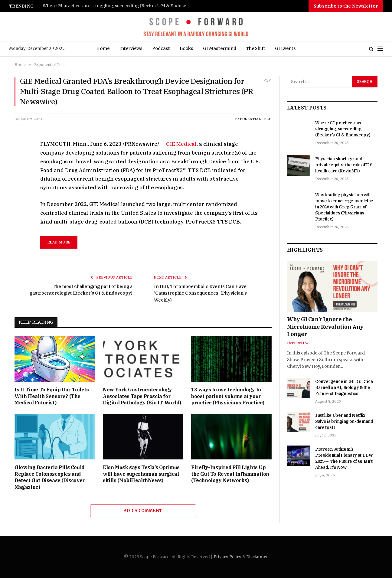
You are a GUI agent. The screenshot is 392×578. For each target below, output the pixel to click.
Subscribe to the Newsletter (346, 6)
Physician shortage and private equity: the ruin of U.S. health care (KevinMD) (345, 165)
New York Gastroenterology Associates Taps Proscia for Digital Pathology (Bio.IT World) (142, 396)
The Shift (256, 48)
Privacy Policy (227, 557)
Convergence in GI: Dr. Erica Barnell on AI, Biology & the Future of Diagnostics (344, 387)
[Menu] (380, 49)
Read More (59, 242)
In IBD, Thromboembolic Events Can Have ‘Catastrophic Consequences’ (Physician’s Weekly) (200, 293)
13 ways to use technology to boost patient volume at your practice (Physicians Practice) (228, 396)
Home (103, 48)
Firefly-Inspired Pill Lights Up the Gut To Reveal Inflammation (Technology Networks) (230, 474)
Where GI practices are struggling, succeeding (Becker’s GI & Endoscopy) (118, 6)
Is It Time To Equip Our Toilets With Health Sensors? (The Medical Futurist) (52, 396)
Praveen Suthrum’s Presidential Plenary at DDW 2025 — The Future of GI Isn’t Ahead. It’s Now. (344, 458)
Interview (298, 343)
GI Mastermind (220, 48)
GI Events (285, 48)
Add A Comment (143, 511)
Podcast (161, 48)
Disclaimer (257, 557)
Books (186, 48)
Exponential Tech (253, 119)
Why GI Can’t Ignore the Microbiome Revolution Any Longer (325, 327)
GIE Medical (181, 144)
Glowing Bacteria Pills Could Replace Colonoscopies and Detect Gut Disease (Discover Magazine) (50, 477)
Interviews (131, 48)
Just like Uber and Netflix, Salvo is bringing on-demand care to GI (344, 421)
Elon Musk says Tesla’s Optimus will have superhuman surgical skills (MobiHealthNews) (141, 474)
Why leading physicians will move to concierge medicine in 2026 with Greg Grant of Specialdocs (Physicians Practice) (344, 207)
